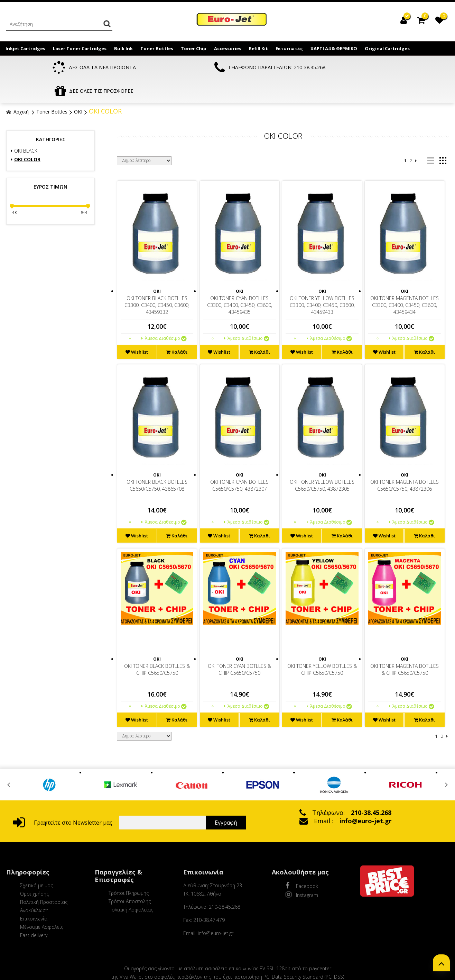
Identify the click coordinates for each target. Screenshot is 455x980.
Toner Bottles (157, 48)
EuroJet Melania (232, 20)
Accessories (228, 48)
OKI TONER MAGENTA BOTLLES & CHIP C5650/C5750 (405, 646)
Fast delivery (34, 912)
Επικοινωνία (34, 895)
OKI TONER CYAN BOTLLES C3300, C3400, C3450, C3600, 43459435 (240, 282)
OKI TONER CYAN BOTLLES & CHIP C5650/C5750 (239, 646)
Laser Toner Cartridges (80, 48)
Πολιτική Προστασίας (44, 879)
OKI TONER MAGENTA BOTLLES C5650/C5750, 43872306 (405, 462)
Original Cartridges (387, 48)
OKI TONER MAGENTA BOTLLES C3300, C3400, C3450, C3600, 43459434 (405, 282)
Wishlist (137, 329)
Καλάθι (177, 329)
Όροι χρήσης (34, 870)
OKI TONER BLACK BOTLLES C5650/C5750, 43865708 (157, 462)
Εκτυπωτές (289, 48)
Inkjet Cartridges (25, 48)
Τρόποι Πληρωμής (129, 870)
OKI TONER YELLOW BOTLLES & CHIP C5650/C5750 (322, 646)
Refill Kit (258, 48)
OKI (78, 88)
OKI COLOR (105, 88)
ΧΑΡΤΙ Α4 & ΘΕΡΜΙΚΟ (334, 48)
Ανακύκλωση (34, 887)
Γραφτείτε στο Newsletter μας (63, 799)
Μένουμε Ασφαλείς (42, 904)
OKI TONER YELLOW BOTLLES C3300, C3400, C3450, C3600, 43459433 (322, 282)
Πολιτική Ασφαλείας (131, 886)
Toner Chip (194, 48)
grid (443, 138)
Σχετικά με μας (36, 862)
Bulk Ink (123, 48)
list (431, 138)
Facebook (302, 862)
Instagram (302, 871)
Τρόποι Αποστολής (130, 878)
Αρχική (17, 88)
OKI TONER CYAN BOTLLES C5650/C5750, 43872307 (239, 462)
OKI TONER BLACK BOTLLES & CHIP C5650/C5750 (157, 646)
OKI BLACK (24, 128)
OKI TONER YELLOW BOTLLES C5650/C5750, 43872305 (322, 462)
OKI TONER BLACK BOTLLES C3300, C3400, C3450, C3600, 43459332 (157, 282)
